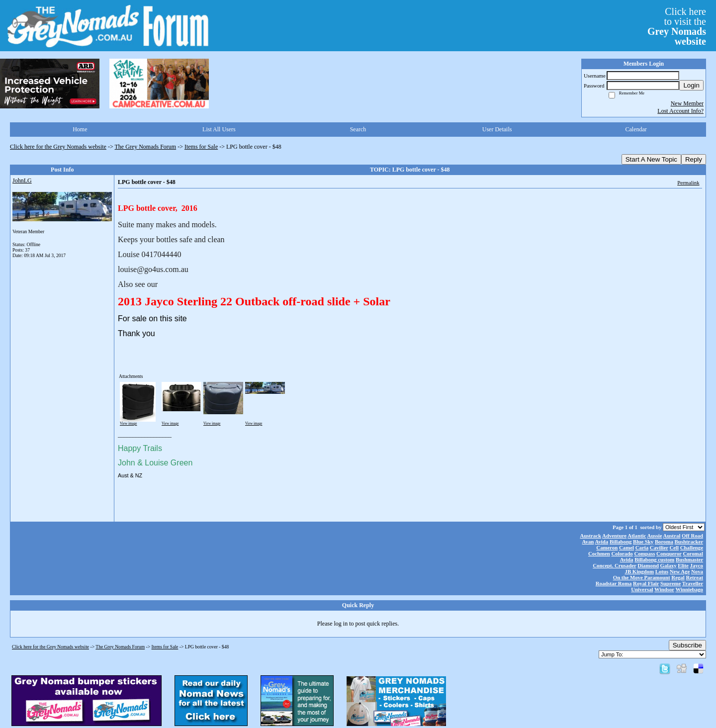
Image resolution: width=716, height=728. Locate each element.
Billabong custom (654, 559)
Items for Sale (201, 147)
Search (358, 129)
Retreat (694, 577)
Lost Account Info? (680, 111)
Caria (642, 547)
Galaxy (669, 565)
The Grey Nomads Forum (146, 147)
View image (129, 424)
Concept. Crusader (614, 565)
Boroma (664, 542)
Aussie (655, 536)
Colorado (622, 553)
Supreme (671, 583)
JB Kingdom (640, 571)
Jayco (697, 565)
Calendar (636, 129)
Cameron (607, 547)
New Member (687, 103)
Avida (601, 542)
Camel (626, 547)
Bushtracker (689, 542)
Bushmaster (689, 559)
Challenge (692, 547)
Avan (588, 542)
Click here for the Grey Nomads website (58, 147)
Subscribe (687, 645)
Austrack (590, 536)
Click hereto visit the (677, 26)
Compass (644, 553)
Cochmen (599, 553)
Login (691, 85)
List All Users (219, 129)
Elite (683, 565)
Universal (642, 589)
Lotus (662, 571)
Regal (678, 577)
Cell (674, 547)
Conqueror (669, 553)
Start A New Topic (651, 159)
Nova (697, 571)
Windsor (664, 589)
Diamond (648, 565)
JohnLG (22, 181)
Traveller (693, 583)
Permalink (688, 182)
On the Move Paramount (642, 577)
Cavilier (659, 547)
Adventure (614, 536)
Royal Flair (646, 583)
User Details (497, 129)
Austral (672, 536)
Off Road (692, 536)
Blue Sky (643, 542)
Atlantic (637, 536)
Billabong (621, 542)
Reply (694, 159)
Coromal (693, 553)
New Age (680, 571)
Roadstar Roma (614, 583)
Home (80, 129)
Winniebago (689, 589)
